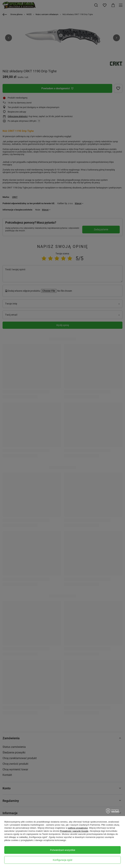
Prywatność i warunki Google (74, 831)
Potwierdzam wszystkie (63, 850)
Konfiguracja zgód (62, 860)
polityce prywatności (78, 828)
